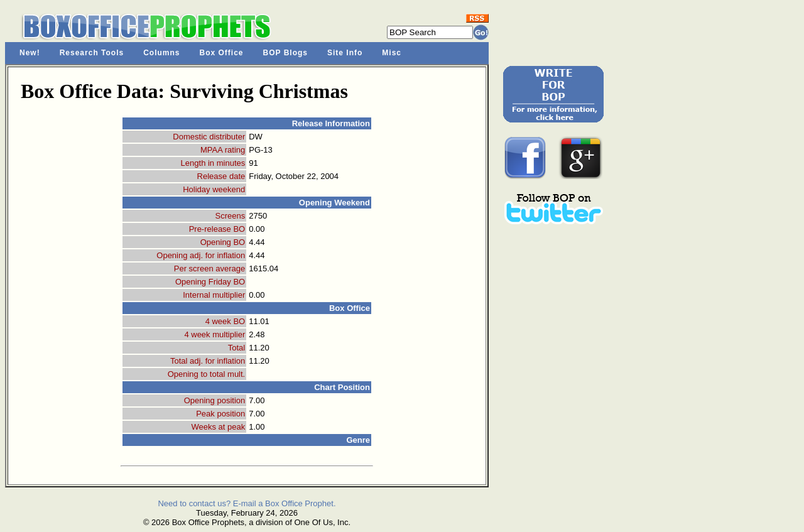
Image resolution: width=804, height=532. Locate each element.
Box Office (222, 53)
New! (30, 53)
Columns (161, 53)
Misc (392, 53)
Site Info (345, 53)
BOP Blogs (285, 53)
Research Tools (92, 53)
